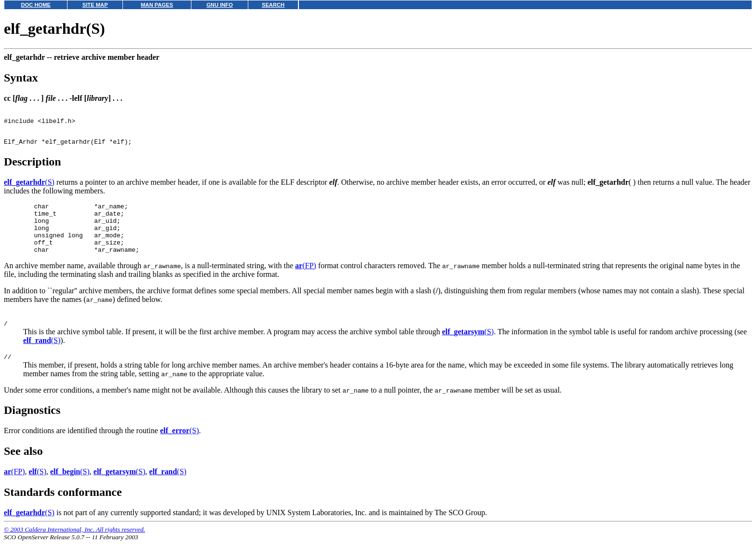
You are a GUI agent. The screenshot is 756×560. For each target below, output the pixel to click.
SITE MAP (95, 5)
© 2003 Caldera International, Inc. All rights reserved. (74, 548)
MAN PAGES (157, 5)
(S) (29, 188)
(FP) (306, 281)
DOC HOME (36, 5)
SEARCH (273, 5)
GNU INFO (220, 5)
